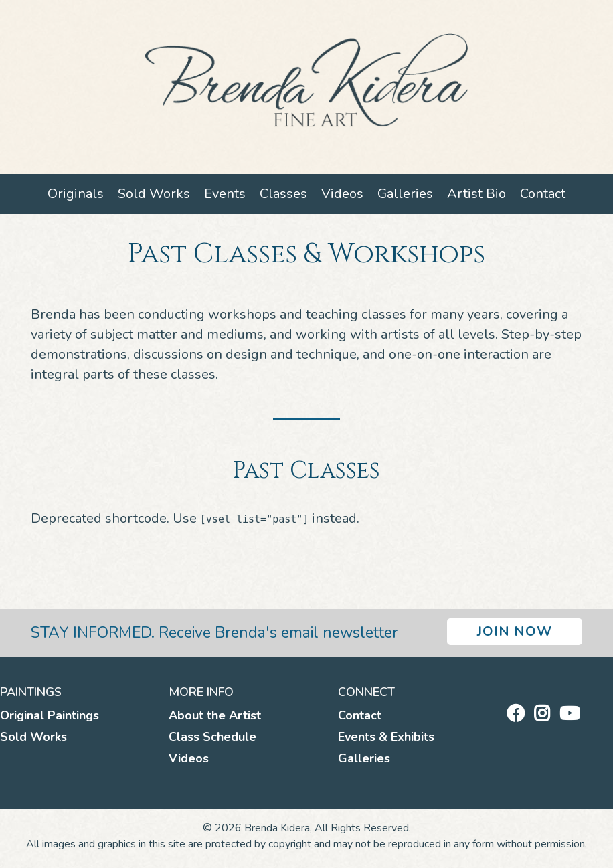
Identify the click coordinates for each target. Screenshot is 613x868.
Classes (283, 194)
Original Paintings (50, 715)
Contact (543, 194)
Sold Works (154, 194)
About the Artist (215, 715)
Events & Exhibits (386, 737)
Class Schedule (212, 737)
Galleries (405, 194)
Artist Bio (476, 194)
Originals (76, 194)
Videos (342, 194)
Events (225, 194)
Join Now (515, 631)
